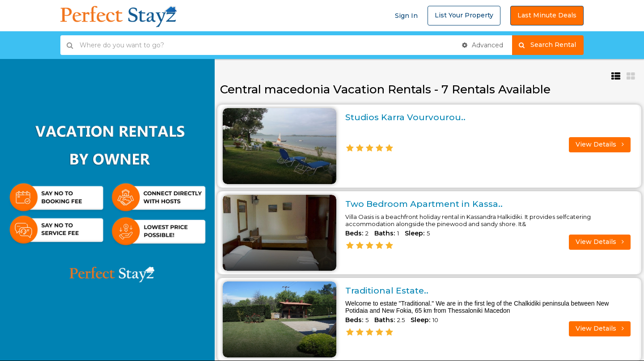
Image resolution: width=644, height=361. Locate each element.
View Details (600, 144)
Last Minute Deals (547, 15)
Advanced (483, 45)
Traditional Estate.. (388, 290)
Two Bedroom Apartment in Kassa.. (427, 204)
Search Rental (551, 45)
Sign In (406, 16)
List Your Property (464, 15)
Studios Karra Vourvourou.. (406, 117)
